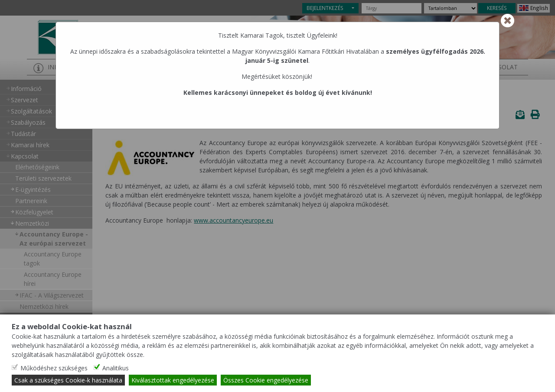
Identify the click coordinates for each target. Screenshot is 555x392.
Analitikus (116, 368)
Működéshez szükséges (54, 368)
